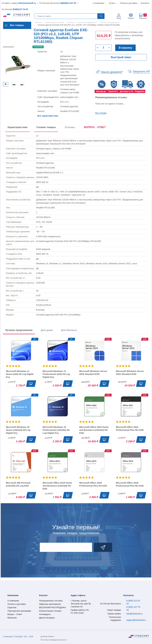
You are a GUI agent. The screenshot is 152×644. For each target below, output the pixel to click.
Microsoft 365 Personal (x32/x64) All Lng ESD (18, 484)
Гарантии (12, 607)
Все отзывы (101, 113)
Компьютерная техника (50, 611)
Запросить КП (141, 72)
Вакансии (12, 618)
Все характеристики (48, 116)
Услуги (112, 3)
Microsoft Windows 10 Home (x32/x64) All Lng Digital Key (18, 430)
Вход (119, 18)
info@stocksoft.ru (27, 3)
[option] (6, 84)
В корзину (125, 48)
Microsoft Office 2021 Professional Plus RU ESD (130, 428)
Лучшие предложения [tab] (19, 330)
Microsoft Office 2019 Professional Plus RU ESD (93, 484)
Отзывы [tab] (70, 127)
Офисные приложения (50, 604)
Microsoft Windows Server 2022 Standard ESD (130, 373)
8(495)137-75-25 (20, 9)
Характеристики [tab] (17, 127)
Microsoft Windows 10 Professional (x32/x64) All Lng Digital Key (56, 430)
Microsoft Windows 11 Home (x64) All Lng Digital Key (20, 374)
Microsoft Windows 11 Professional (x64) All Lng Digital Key (56, 374)
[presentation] (95, 128)
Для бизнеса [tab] (69, 330)
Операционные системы (51, 601)
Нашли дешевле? (112, 72)
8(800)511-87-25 (68, 3)
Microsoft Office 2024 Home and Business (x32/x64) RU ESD (94, 430)
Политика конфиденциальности (54, 640)
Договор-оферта (47, 636)
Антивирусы (45, 614)
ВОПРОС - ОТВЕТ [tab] (95, 127)
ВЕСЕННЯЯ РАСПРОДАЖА (52, 607)
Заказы (131, 18)
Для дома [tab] (47, 330)
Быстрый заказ (121, 57)
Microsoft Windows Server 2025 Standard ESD (93, 373)
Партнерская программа (19, 611)
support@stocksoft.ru (136, 620)
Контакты (145, 3)
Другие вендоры (47, 618)
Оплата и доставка (128, 3)
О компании (98, 3)
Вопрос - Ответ (15, 614)
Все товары (17, 25)
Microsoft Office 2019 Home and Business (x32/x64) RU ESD (57, 486)
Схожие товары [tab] (46, 127)
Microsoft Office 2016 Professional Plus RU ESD (130, 484)
